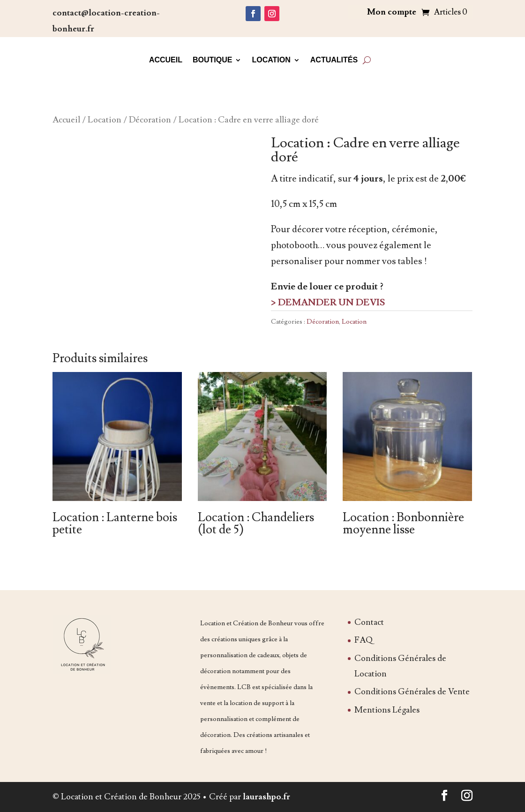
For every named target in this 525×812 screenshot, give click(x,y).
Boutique (212, 60)
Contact (369, 622)
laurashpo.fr (266, 797)
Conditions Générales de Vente (412, 692)
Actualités (334, 60)
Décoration (150, 120)
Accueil (166, 60)
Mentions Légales (387, 710)
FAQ (364, 640)
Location (271, 60)
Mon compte (392, 13)
